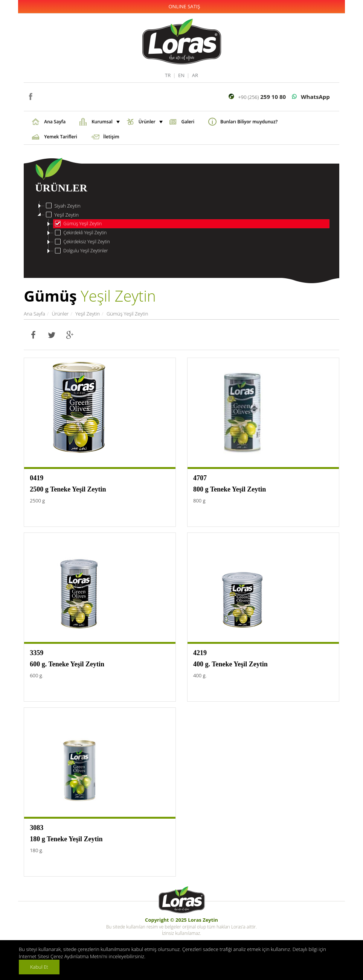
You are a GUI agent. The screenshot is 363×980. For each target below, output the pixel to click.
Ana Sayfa (55, 122)
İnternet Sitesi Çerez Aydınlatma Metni (61, 956)
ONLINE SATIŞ (185, 6)
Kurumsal (105, 122)
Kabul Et (39, 967)
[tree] (181, 228)
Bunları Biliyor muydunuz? (249, 122)
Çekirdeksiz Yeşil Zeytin (82, 242)
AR (195, 75)
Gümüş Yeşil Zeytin (78, 224)
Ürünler (150, 122)
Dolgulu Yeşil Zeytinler (81, 251)
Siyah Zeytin (63, 206)
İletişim (111, 137)
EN (181, 75)
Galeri (188, 122)
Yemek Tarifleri (61, 137)
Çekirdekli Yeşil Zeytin (80, 233)
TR (168, 75)
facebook (30, 96)
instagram (42, 96)
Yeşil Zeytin (62, 215)
